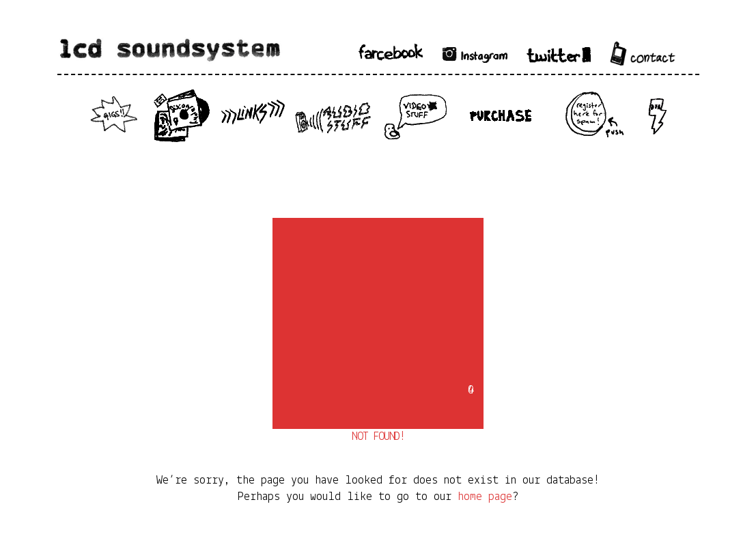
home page (485, 497)
